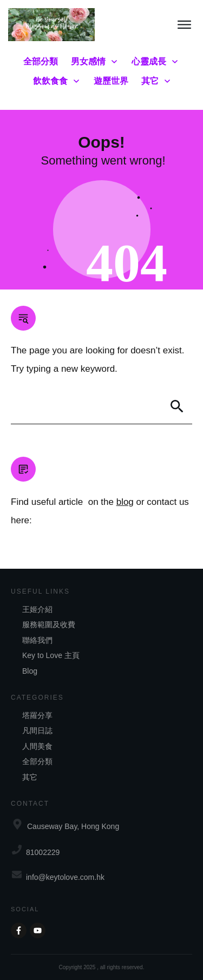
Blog (30, 671)
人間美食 (37, 746)
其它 (30, 777)
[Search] (177, 406)
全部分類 (37, 761)
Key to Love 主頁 (51, 655)
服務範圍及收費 (49, 624)
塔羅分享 (37, 715)
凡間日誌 (37, 731)
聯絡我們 (37, 640)
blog (125, 502)
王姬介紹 (37, 609)
